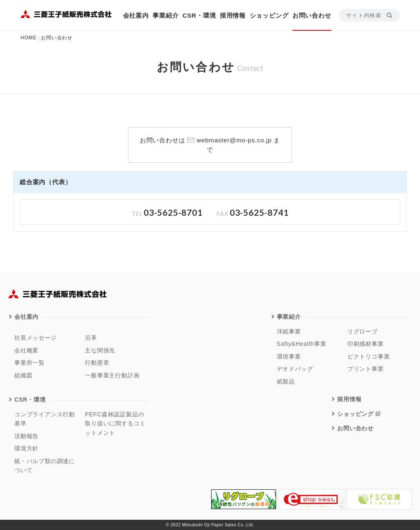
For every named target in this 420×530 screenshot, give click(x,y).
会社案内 (136, 15)
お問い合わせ (312, 15)
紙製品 (286, 382)
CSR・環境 (199, 15)
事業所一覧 (30, 363)
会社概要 (26, 350)
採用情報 (233, 15)
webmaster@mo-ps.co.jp (234, 140)
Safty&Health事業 (302, 344)
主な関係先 (100, 350)
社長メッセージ (36, 338)
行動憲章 (97, 363)
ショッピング (269, 15)
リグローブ (363, 331)
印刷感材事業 (366, 344)
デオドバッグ (295, 369)
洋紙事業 (289, 331)
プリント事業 (366, 369)
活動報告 (26, 436)
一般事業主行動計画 (112, 375)
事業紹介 (165, 15)
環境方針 (26, 448)
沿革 (91, 338)
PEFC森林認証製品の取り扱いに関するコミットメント (115, 424)
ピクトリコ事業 (369, 356)
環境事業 (289, 356)
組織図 (23, 375)
